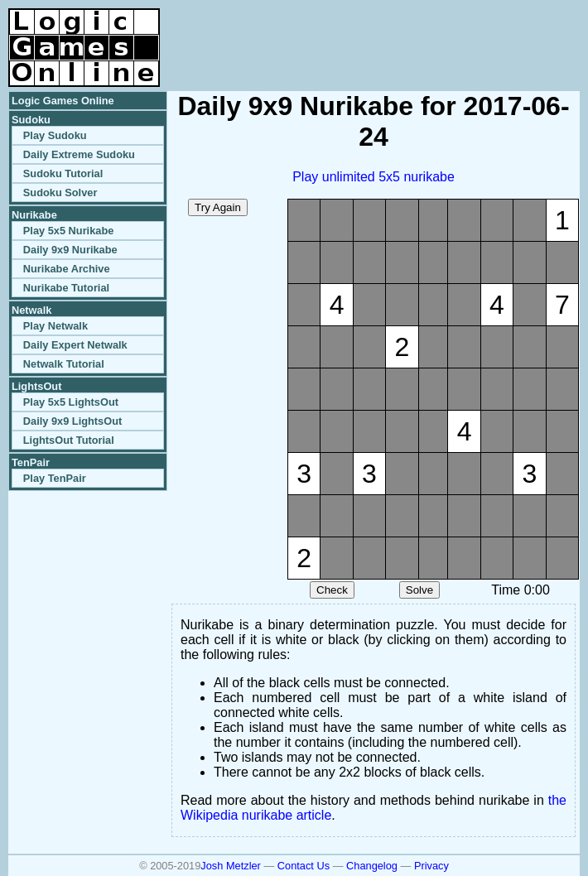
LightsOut (36, 386)
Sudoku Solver (60, 193)
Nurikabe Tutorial (66, 288)
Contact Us (304, 866)
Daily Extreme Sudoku (79, 154)
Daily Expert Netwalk (75, 345)
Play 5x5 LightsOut (71, 402)
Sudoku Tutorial (63, 173)
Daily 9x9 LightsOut (72, 421)
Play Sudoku (55, 135)
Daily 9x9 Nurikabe (70, 250)
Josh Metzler (231, 866)
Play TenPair (55, 478)
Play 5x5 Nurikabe (69, 231)
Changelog (372, 866)
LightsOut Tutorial (69, 440)
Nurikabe (34, 215)
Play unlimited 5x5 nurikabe (374, 177)
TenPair (31, 462)
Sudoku (31, 120)
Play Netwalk (55, 326)
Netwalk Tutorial (64, 364)
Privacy (431, 866)
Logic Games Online (63, 101)
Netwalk (31, 310)
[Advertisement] (386, 33)
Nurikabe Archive (67, 269)
